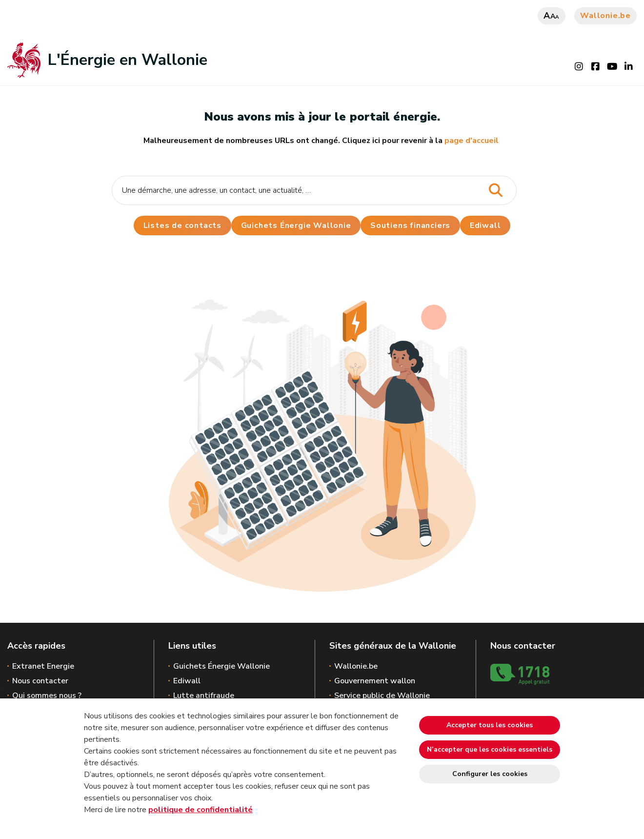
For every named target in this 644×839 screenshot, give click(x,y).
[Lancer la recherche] (495, 191)
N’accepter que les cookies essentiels (490, 749)
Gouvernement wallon (375, 681)
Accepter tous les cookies (490, 725)
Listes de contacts (182, 225)
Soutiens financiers (410, 225)
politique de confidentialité (201, 810)
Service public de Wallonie (382, 696)
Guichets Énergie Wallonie (296, 225)
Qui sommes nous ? (47, 696)
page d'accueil (472, 141)
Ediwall (187, 681)
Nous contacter (40, 681)
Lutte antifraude (204, 696)
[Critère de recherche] (314, 190)
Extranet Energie (43, 666)
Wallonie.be (605, 16)
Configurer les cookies (490, 774)
